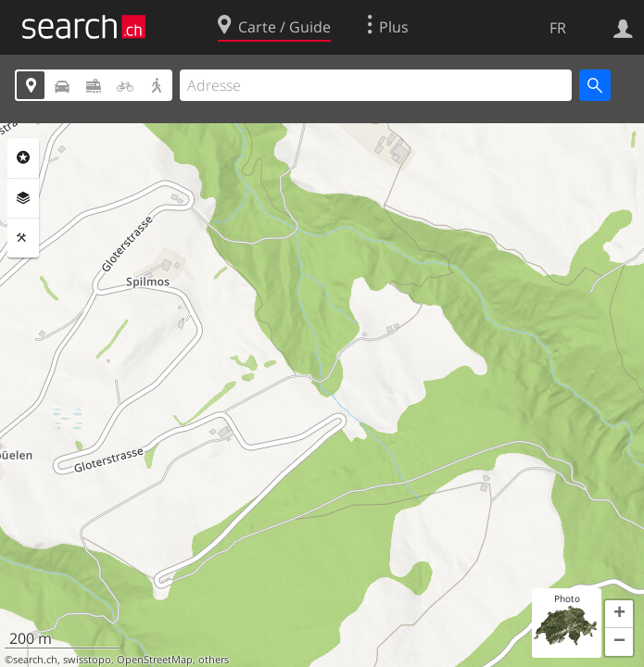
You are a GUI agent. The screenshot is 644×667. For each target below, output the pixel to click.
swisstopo (87, 660)
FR (558, 28)
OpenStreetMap (155, 660)
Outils (23, 238)
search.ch (35, 660)
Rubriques (23, 157)
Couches (23, 198)
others (214, 660)
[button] (619, 614)
